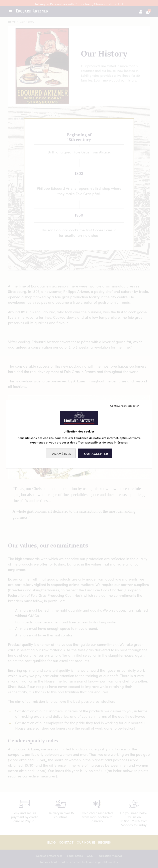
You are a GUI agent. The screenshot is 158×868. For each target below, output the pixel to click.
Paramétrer (61, 454)
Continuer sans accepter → (126, 406)
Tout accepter (95, 454)
